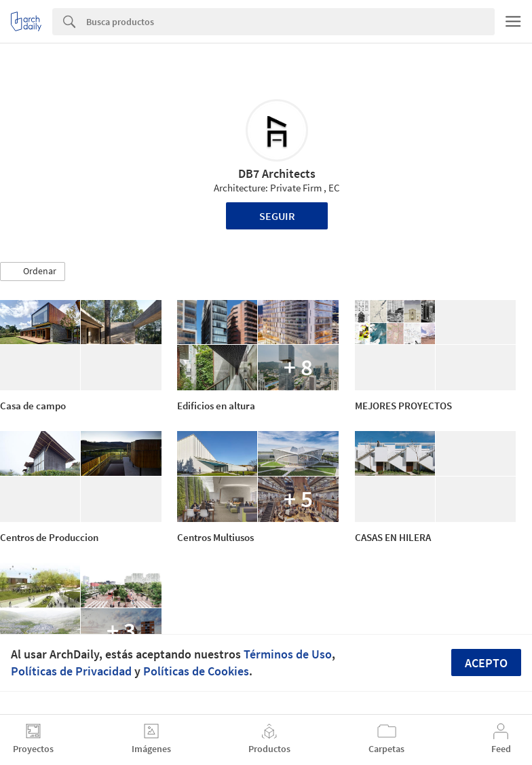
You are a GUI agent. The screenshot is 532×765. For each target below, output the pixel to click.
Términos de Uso (288, 654)
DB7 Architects (277, 173)
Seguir (277, 216)
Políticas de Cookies (196, 671)
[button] (33, 272)
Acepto (486, 663)
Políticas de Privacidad (71, 671)
